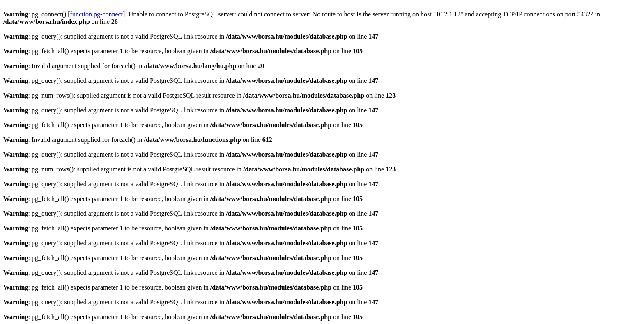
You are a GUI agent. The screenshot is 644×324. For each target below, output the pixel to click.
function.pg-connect (97, 14)
